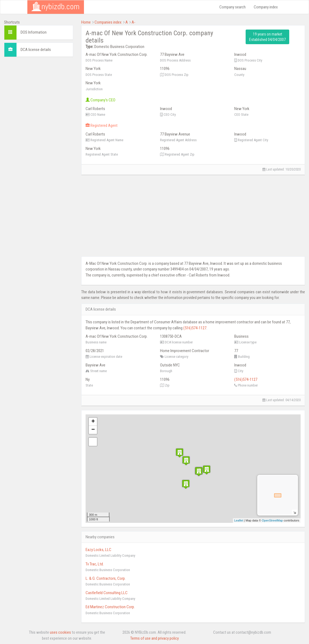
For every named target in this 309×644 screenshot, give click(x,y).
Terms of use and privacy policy (154, 638)
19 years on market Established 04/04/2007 (267, 37)
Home (86, 22)
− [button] (93, 430)
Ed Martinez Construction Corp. (110, 607)
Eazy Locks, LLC (98, 550)
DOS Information (34, 32)
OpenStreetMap (272, 520)
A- (134, 22)
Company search (232, 7)
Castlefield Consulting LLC (107, 593)
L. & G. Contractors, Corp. (106, 578)
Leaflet (239, 520)
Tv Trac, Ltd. (95, 564)
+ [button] (93, 422)
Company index (266, 7)
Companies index (108, 22)
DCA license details (36, 50)
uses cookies (60, 632)
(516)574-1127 (195, 328)
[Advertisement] (39, 142)
